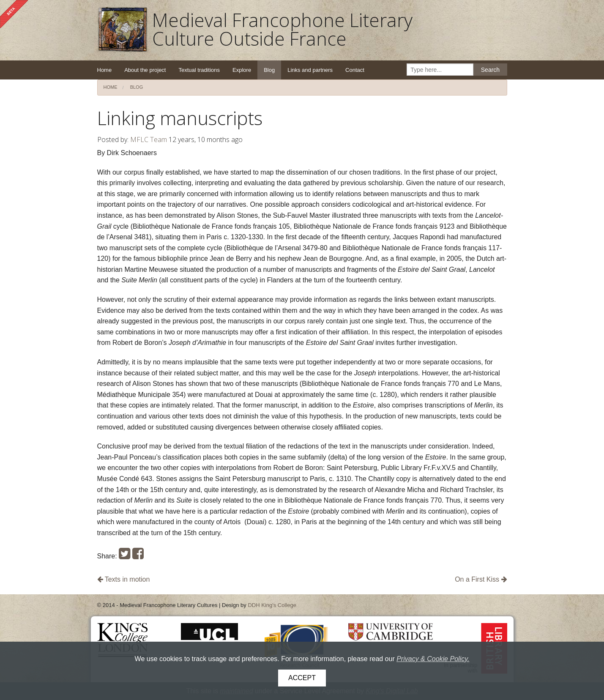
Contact (355, 70)
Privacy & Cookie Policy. (433, 659)
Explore (242, 70)
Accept (302, 678)
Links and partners (310, 70)
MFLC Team (149, 139)
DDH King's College (272, 605)
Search (490, 70)
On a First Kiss (481, 579)
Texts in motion (124, 579)
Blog (269, 70)
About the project (145, 70)
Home (105, 70)
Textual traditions (199, 70)
